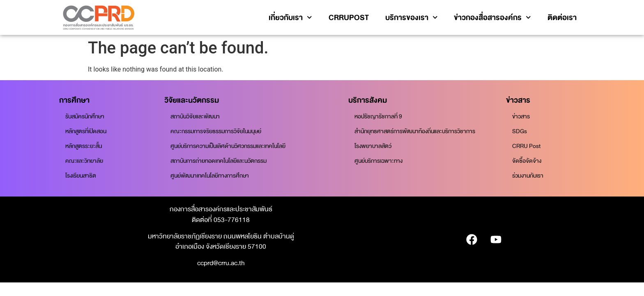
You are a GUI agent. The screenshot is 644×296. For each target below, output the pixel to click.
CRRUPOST (349, 18)
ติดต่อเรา (562, 18)
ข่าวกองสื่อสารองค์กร (492, 17)
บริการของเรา (412, 17)
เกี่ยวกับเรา (290, 17)
